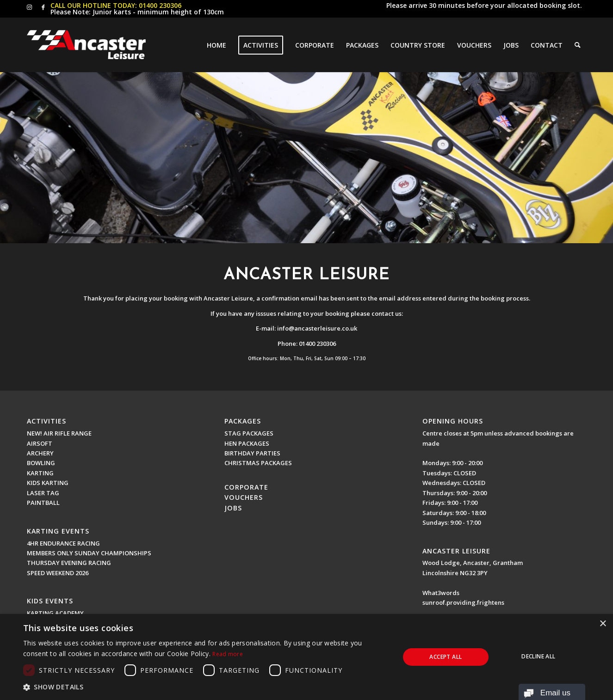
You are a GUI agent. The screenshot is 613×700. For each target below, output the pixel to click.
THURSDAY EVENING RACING (69, 563)
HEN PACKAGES (247, 443)
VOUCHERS (244, 497)
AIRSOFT (40, 443)
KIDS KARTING (48, 483)
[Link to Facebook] (43, 7)
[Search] (578, 45)
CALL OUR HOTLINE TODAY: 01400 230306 (116, 5)
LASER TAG (43, 493)
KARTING (40, 473)
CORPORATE (246, 487)
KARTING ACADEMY (55, 613)
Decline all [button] (538, 656)
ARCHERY (40, 453)
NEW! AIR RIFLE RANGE (59, 433)
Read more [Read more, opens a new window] (228, 654)
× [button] (603, 624)
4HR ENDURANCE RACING (63, 543)
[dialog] (306, 657)
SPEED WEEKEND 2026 (58, 573)
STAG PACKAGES (249, 433)
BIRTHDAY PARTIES (252, 453)
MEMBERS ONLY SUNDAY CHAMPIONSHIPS (89, 553)
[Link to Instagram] (29, 7)
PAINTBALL (43, 503)
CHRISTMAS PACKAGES (258, 463)
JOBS (233, 508)
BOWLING (41, 463)
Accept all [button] (446, 657)
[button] (206, 687)
